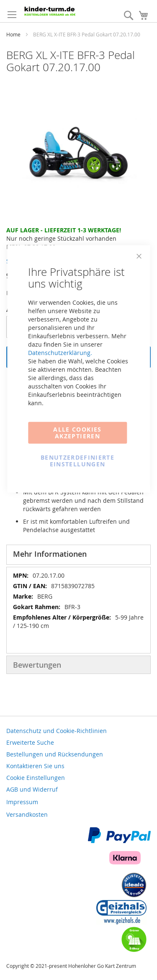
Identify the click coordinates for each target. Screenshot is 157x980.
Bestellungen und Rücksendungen (55, 754)
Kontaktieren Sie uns (35, 766)
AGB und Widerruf (32, 789)
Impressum (22, 802)
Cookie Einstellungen (36, 778)
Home (13, 34)
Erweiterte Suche (30, 742)
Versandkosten (27, 814)
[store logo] (59, 11)
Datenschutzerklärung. (60, 352)
